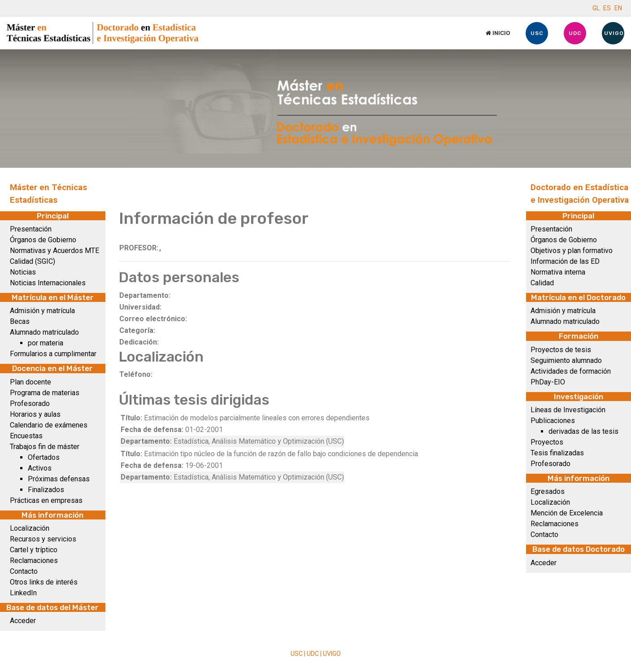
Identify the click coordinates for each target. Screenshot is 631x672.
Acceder (23, 621)
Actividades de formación (571, 371)
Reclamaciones (34, 561)
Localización (30, 528)
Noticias (23, 272)
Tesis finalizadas (557, 453)
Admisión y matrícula (42, 311)
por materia (46, 343)
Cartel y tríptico (34, 550)
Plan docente (30, 382)
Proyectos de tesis (561, 350)
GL (596, 8)
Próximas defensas (59, 479)
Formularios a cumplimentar (53, 354)
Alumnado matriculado (44, 332)
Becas (20, 321)
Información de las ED (565, 261)
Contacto (24, 571)
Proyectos (547, 442)
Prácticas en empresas (46, 500)
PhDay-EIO (548, 382)
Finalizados (46, 490)
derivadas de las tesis (583, 431)
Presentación (31, 229)
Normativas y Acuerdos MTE (54, 251)
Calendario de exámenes (49, 425)
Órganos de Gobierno (43, 240)
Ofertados (44, 457)
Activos (40, 468)
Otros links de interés (44, 582)
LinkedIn (23, 593)
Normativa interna (558, 272)
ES (607, 8)
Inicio (498, 33)
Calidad (542, 283)
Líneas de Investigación (568, 410)
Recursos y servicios (43, 539)
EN (618, 8)
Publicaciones (553, 421)
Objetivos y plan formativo (572, 251)
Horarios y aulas (35, 414)
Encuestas (26, 436)
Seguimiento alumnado (566, 360)
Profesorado (30, 404)
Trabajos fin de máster (45, 447)
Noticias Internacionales (48, 283)
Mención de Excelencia (567, 513)
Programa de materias (45, 393)
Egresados (548, 491)
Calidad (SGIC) (33, 261)
